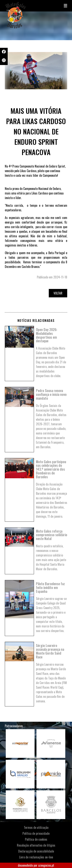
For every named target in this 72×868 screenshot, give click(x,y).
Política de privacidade (36, 833)
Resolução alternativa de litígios (36, 845)
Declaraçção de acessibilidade (36, 851)
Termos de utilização (36, 827)
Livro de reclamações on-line (36, 857)
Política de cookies (36, 839)
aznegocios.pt (46, 865)
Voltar (58, 293)
